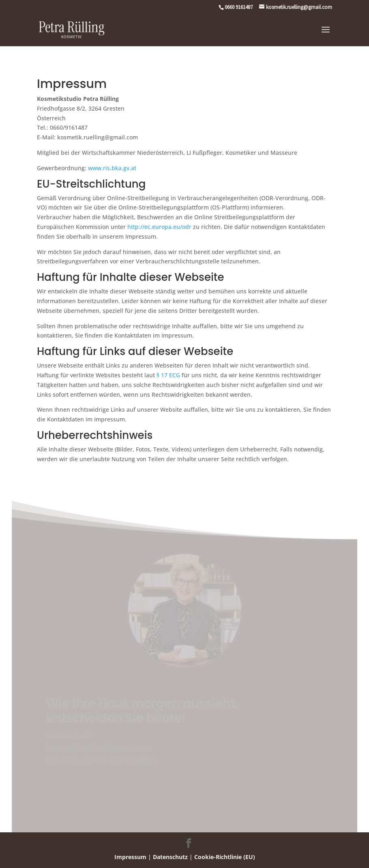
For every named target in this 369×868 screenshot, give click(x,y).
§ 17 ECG (168, 375)
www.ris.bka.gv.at (112, 168)
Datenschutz (170, 857)
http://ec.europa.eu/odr (159, 227)
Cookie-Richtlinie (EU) (225, 857)
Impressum (130, 857)
